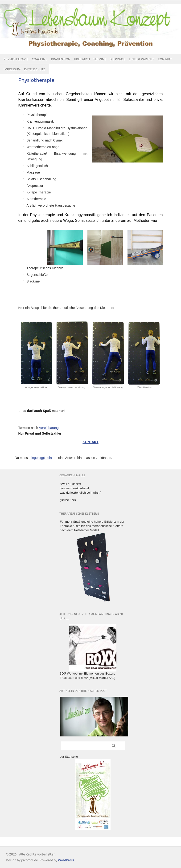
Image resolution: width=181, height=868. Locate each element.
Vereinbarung (49, 428)
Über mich (82, 59)
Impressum (12, 69)
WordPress (66, 860)
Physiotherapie (16, 59)
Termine (100, 59)
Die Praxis (117, 59)
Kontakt (165, 59)
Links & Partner (142, 59)
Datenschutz (35, 69)
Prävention (61, 59)
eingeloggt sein (41, 458)
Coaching (40, 59)
